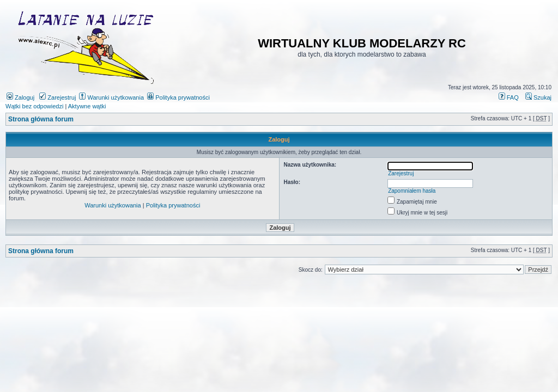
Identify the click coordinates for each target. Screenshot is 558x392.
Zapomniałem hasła (412, 191)
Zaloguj (20, 97)
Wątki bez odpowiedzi (34, 106)
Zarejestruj (57, 97)
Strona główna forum (41, 119)
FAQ (509, 97)
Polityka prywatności (178, 97)
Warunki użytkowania (111, 97)
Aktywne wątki (87, 106)
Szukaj (538, 97)
